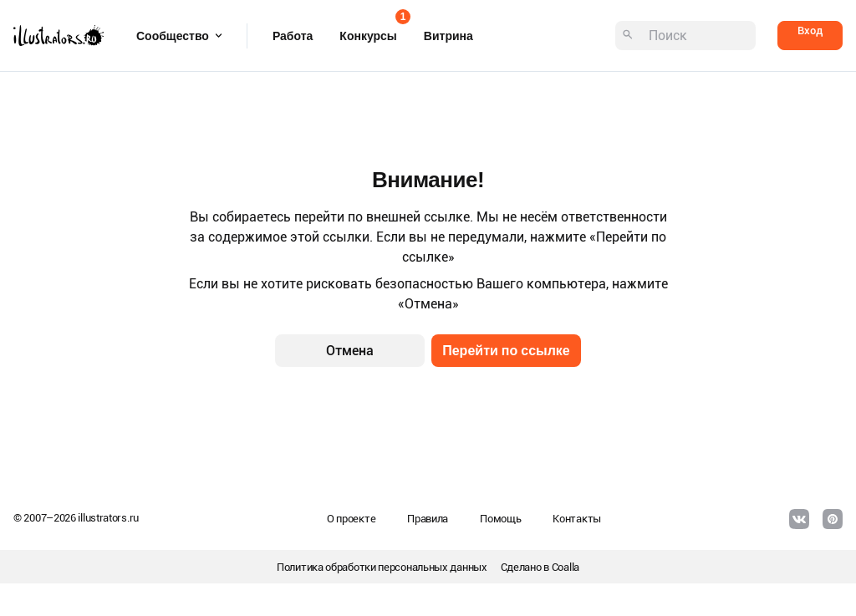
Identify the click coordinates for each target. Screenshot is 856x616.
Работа (293, 36)
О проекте (351, 519)
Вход (810, 31)
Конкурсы (368, 31)
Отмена (350, 351)
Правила (428, 519)
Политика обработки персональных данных (382, 567)
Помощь (500, 519)
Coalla (566, 567)
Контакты (577, 519)
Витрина (448, 36)
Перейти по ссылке (506, 351)
